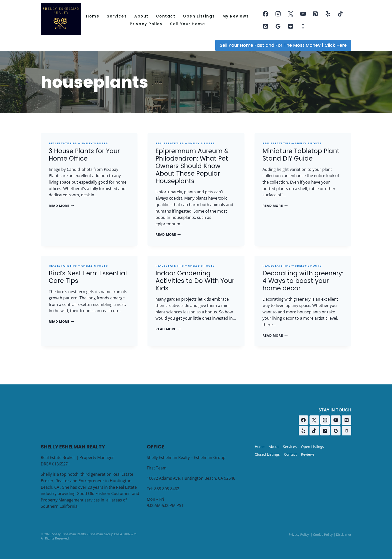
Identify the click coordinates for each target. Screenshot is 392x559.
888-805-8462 (167, 489)
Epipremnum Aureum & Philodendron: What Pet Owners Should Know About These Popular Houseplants (192, 166)
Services (117, 16)
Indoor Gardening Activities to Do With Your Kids (195, 281)
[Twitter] (291, 14)
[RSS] (266, 26)
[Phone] (303, 26)
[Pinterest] (315, 14)
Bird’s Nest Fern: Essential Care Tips (88, 277)
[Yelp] (328, 14)
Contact (166, 16)
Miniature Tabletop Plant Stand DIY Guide (301, 155)
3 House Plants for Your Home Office (84, 155)
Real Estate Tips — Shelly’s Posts (78, 143)
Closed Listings (267, 454)
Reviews (308, 454)
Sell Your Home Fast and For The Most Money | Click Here (283, 45)
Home (93, 16)
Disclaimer (344, 534)
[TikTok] (340, 14)
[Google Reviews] (278, 26)
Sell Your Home (187, 24)
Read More (61, 206)
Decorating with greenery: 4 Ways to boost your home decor (303, 281)
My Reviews (236, 16)
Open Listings (199, 16)
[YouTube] (303, 14)
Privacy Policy (146, 24)
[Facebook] (266, 14)
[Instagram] (278, 14)
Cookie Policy (323, 534)
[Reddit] (291, 26)
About (141, 16)
